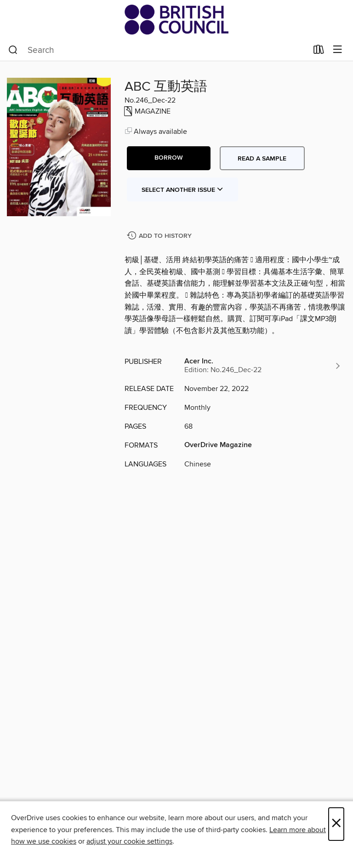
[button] (169, 158)
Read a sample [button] (262, 159)
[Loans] (319, 52)
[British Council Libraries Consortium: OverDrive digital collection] (176, 20)
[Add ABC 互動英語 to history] (160, 236)
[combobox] (158, 50)
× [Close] (336, 824)
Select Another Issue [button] (182, 190)
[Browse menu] (338, 50)
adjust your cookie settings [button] (129, 841)
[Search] (13, 50)
